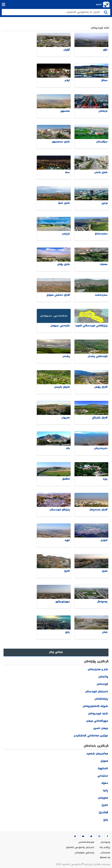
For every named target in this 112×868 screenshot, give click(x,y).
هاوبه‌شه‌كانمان (86, 842)
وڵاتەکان (103, 677)
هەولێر (104, 761)
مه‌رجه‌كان (105, 853)
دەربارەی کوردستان (97, 692)
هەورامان (103, 798)
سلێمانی (103, 776)
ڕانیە (105, 791)
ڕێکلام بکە (105, 848)
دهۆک (105, 783)
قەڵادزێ (103, 813)
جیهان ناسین (101, 728)
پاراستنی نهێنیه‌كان (84, 853)
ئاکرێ (105, 805)
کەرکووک (103, 769)
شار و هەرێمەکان (98, 670)
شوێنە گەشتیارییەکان (95, 706)
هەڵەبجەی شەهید (97, 754)
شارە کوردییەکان (100, 28)
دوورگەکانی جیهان (97, 721)
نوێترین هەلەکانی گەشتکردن (91, 736)
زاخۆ (105, 820)
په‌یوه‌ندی (105, 842)
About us (105, 858)
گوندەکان (102, 684)
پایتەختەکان (101, 699)
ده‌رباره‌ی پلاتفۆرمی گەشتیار (80, 848)
